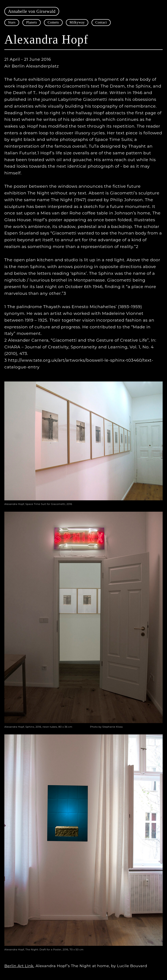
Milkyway (77, 22)
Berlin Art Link (19, 966)
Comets (53, 22)
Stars (12, 22)
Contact (101, 22)
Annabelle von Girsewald (32, 11)
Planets (32, 22)
